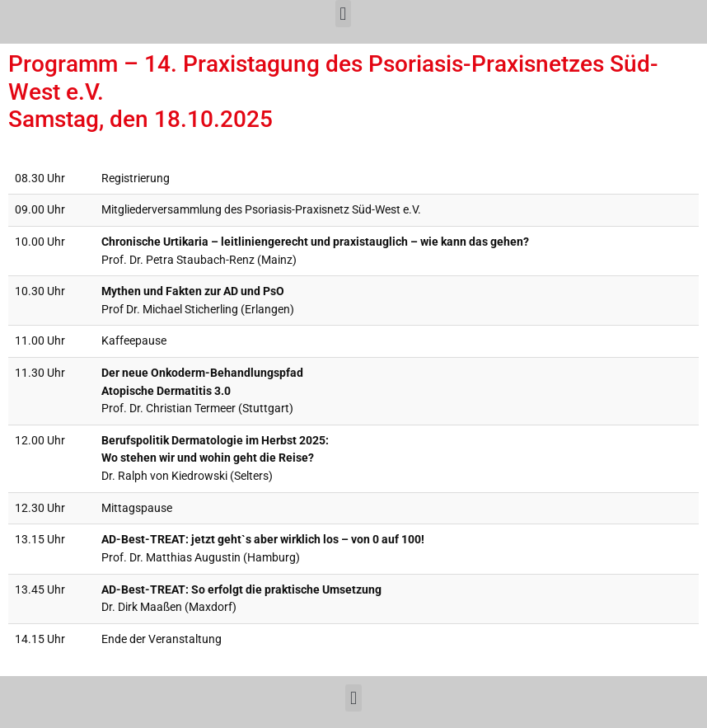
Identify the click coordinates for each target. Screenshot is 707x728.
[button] (343, 14)
